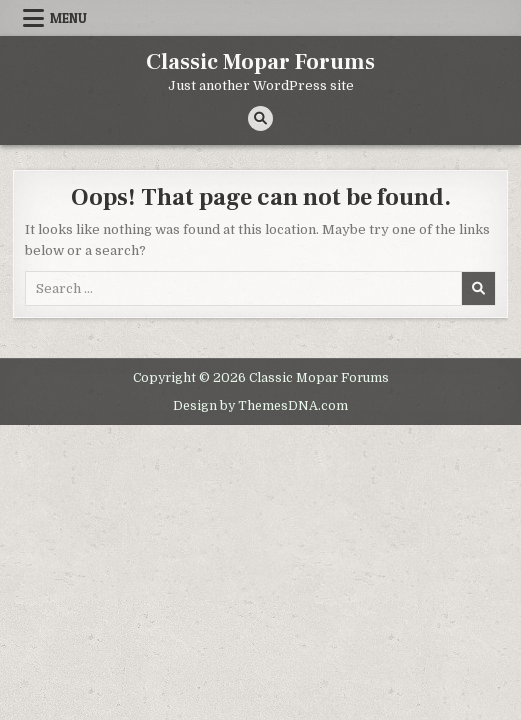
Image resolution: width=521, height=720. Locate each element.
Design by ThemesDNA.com (260, 406)
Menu (68, 18)
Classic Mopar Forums (260, 62)
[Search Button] (260, 118)
